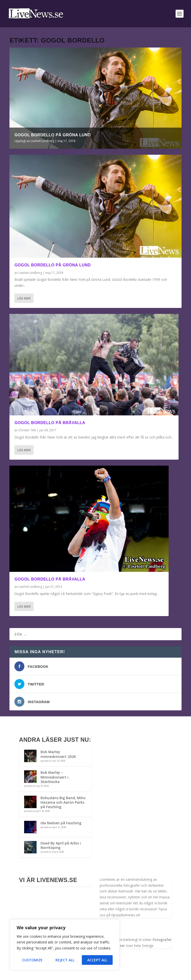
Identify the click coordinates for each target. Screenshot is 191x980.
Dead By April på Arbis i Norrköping (61, 845)
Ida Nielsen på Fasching (61, 823)
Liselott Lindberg (42, 141)
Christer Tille (27, 430)
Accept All (97, 960)
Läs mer (24, 298)
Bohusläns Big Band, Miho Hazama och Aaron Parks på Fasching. (63, 802)
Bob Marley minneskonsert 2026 (58, 754)
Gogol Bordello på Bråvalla (50, 423)
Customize (32, 960)
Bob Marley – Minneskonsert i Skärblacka (54, 777)
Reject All (65, 960)
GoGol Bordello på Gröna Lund (52, 135)
